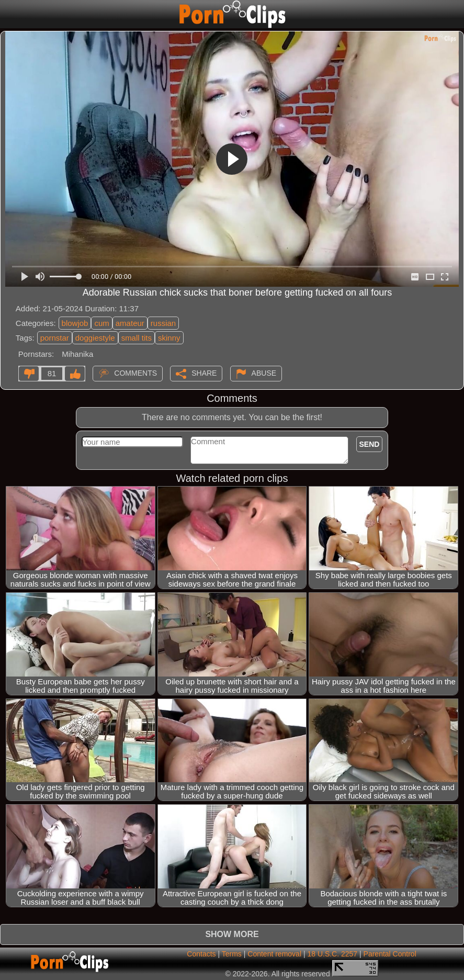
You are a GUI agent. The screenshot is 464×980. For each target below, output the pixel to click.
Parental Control (390, 954)
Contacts (201, 954)
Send (370, 444)
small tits (137, 338)
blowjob (75, 323)
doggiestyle (95, 338)
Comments (135, 373)
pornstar (55, 338)
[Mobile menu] (9, 14)
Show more (232, 934)
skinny (169, 338)
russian (163, 323)
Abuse (264, 373)
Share (204, 373)
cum (101, 323)
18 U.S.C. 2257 (332, 954)
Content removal (274, 954)
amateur (130, 323)
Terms (232, 954)
